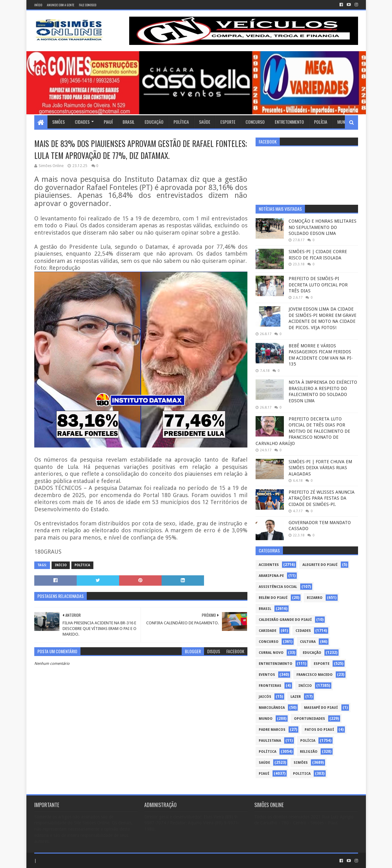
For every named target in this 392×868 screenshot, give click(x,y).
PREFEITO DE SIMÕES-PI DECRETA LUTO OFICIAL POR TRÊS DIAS (318, 285)
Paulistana (270, 741)
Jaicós (265, 697)
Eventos (267, 675)
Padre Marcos (272, 730)
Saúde (205, 122)
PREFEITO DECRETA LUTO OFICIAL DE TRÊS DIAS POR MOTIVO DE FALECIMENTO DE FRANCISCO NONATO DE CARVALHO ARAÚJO (303, 431)
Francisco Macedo (315, 675)
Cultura (308, 642)
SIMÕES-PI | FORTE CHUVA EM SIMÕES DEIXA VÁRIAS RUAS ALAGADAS (320, 468)
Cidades (82, 122)
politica (302, 774)
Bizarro (315, 598)
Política (181, 122)
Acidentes (269, 565)
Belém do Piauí (273, 598)
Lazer (296, 697)
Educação (154, 122)
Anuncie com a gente (61, 5)
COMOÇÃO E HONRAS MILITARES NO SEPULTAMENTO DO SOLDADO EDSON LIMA (323, 227)
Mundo (344, 122)
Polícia (321, 122)
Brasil (129, 122)
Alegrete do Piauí (320, 565)
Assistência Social (278, 587)
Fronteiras (270, 686)
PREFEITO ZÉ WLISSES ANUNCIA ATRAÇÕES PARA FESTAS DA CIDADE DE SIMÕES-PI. (322, 498)
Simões (58, 122)
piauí (264, 774)
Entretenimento (289, 122)
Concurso (255, 122)
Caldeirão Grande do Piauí (285, 620)
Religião (309, 752)
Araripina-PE (271, 576)
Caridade (268, 631)
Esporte (228, 122)
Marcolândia (272, 708)
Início (38, 5)
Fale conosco (88, 5)
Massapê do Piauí (321, 708)
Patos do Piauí (319, 730)
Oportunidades (309, 719)
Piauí (108, 122)
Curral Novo (271, 653)
